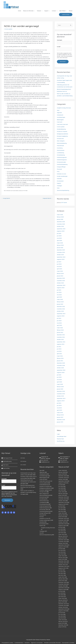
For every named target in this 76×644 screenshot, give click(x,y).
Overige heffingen (61, 167)
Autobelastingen (61, 117)
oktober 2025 (60, 226)
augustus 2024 (61, 259)
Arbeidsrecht (60, 115)
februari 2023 (60, 302)
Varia (58, 188)
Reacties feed (60, 439)
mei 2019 (59, 408)
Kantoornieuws (61, 150)
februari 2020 (60, 387)
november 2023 (61, 281)
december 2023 (61, 278)
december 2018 (61, 420)
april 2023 (59, 297)
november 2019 (61, 394)
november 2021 (61, 337)
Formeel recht (60, 139)
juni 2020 (59, 377)
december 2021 (61, 335)
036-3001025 (45, 460)
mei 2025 (59, 238)
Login (58, 434)
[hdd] (6, 468)
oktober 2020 (60, 368)
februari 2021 (60, 358)
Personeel (59, 169)
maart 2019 (60, 413)
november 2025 (61, 224)
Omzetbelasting (61, 155)
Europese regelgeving (62, 136)
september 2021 (61, 342)
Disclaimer (34, 638)
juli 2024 (59, 262)
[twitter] (6, 512)
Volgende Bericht (48, 198)
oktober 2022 (60, 311)
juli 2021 (59, 347)
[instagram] (11, 512)
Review (71, 11)
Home (19, 11)
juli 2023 (59, 290)
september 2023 (61, 285)
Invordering (60, 148)
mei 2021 (59, 351)
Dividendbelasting (61, 129)
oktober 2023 (60, 283)
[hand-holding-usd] (5, 465)
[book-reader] (7, 462)
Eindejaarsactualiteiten (63, 134)
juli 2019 (59, 403)
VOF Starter (64, 203)
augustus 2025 (61, 231)
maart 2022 (60, 328)
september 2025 (61, 229)
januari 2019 (60, 417)
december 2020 (61, 363)
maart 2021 (60, 356)
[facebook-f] (3, 512)
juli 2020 (59, 375)
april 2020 (59, 382)
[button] (66, 15)
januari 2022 (60, 332)
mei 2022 (59, 323)
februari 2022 (60, 330)
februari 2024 (60, 274)
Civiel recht (60, 122)
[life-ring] (7, 458)
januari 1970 (60, 422)
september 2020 (61, 370)
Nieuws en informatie (28, 11)
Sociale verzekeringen (62, 176)
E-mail (59, 47)
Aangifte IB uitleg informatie (64, 108)
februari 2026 (60, 217)
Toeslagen (59, 186)
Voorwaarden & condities (38, 640)
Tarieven (39, 11)
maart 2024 (60, 271)
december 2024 (61, 250)
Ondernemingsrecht (62, 157)
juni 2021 (59, 349)
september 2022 (61, 314)
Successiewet (60, 181)
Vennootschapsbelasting (63, 190)
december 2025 (61, 222)
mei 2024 (59, 266)
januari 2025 (60, 248)
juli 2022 (59, 318)
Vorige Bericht (6, 198)
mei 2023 (59, 295)
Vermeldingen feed (62, 436)
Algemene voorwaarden (44, 638)
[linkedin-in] (14, 512)
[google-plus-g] (8, 512)
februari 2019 (60, 415)
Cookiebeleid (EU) (25, 638)
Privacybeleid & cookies (14, 638)
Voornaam (59, 40)
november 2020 (61, 365)
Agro (58, 110)
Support (46, 11)
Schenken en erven (62, 174)
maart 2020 (60, 384)
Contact (54, 11)
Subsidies (59, 179)
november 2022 (61, 309)
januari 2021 (60, 361)
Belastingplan (60, 120)
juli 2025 (59, 234)
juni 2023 (59, 292)
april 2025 (59, 241)
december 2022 (61, 307)
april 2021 (59, 354)
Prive (58, 172)
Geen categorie (61, 141)
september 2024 (61, 257)
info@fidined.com (45, 462)
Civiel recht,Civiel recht (62, 124)
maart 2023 (60, 299)
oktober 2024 (60, 255)
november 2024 (61, 252)
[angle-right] (23, 458)
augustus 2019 (61, 401)
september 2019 (61, 398)
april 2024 (59, 269)
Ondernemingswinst (62, 160)
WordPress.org (61, 441)
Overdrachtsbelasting (62, 164)
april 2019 (59, 410)
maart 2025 (60, 243)
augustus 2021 (61, 344)
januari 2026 (60, 219)
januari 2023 (60, 304)
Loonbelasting (60, 153)
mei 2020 (59, 380)
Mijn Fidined (62, 11)
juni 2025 (59, 236)
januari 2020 (60, 389)
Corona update (8, 29)
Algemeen (59, 113)
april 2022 (59, 325)
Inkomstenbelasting (62, 143)
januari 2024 (60, 276)
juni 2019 (59, 405)
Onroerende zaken (61, 162)
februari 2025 (60, 245)
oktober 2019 (60, 396)
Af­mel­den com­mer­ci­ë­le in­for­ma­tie (59, 638)
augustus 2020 (61, 372)
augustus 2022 (61, 316)
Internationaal (60, 146)
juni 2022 (59, 321)
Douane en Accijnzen (62, 131)
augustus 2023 (61, 288)
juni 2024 (59, 264)
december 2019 (61, 391)
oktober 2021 (60, 340)
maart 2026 (60, 215)
